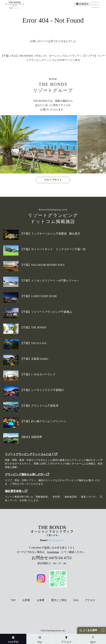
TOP (13, 600)
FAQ (76, 600)
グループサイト (53, 180)
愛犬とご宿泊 (59, 600)
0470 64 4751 (61, 558)
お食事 (41, 600)
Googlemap (53, 552)
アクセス (90, 600)
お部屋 (26, 600)
